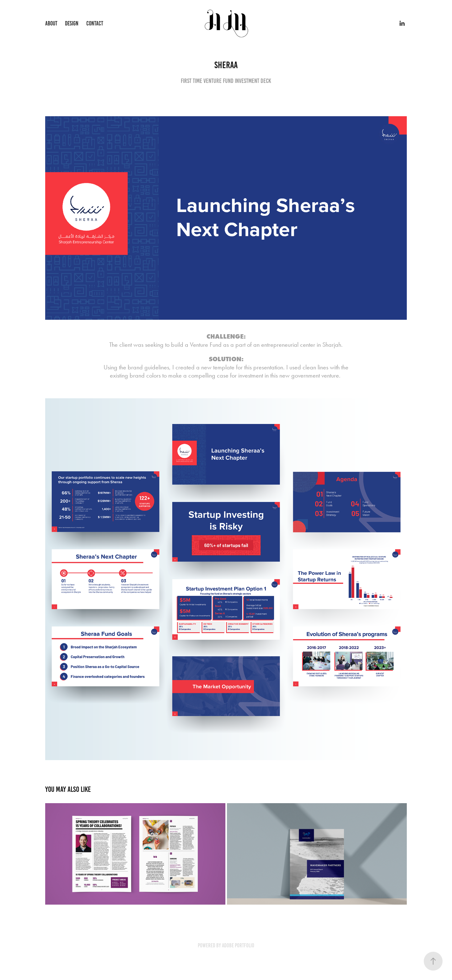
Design (72, 23)
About (51, 23)
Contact (95, 23)
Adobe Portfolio (238, 945)
